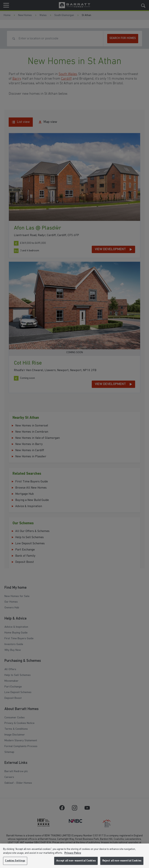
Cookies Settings (15, 861)
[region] (74, 856)
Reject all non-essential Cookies (122, 861)
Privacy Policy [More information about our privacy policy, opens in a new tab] (73, 853)
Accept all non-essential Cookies (76, 861)
